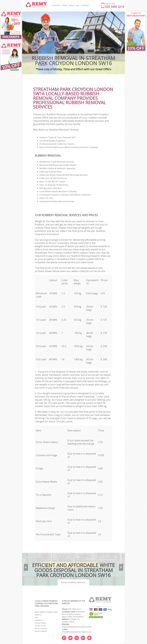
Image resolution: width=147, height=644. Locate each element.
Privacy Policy (40, 623)
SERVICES (56, 6)
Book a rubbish (41, 631)
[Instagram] (77, 638)
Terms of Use (40, 626)
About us (38, 615)
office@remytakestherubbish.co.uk (77, 632)
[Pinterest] (89, 638)
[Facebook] (64, 638)
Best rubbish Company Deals (46, 612)
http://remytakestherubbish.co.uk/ (77, 627)
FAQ (36, 617)
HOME (64, 6)
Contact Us (39, 620)
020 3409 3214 (74, 609)
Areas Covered (41, 628)
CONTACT (85, 6)
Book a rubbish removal (73, 583)
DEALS (71, 6)
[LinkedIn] (83, 638)
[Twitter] (70, 638)
